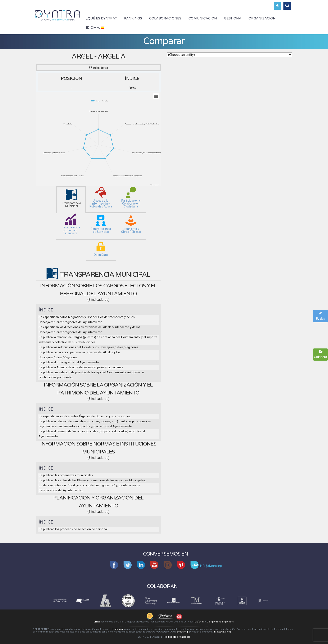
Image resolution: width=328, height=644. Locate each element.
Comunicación (203, 18)
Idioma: (95, 28)
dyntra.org (117, 629)
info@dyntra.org (222, 632)
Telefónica (199, 622)
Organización (262, 18)
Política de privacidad (177, 637)
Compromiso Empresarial (221, 622)
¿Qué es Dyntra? (101, 18)
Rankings (133, 18)
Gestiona (233, 18)
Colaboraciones (165, 18)
